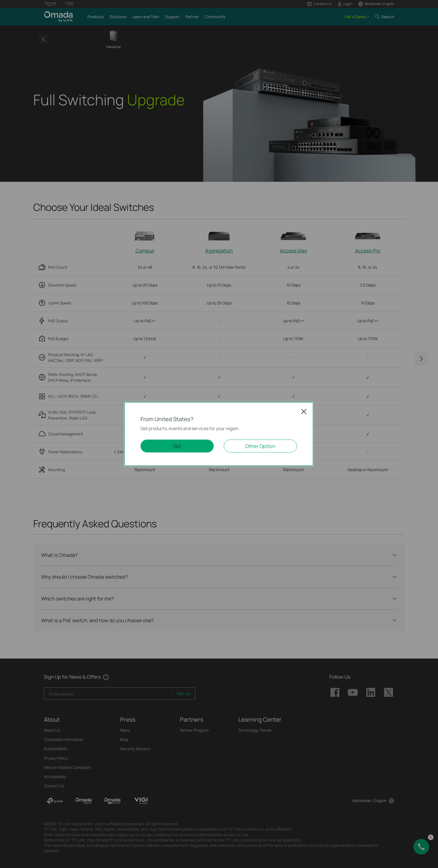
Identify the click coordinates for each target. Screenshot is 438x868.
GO (177, 446)
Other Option (260, 446)
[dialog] (219, 434)
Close (304, 412)
